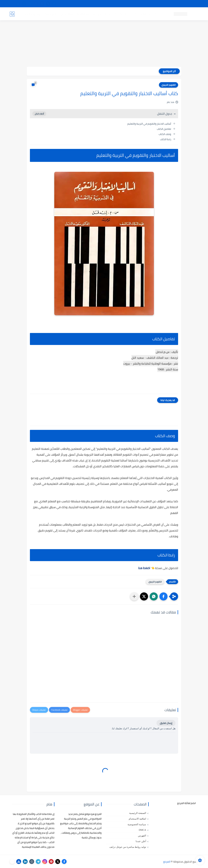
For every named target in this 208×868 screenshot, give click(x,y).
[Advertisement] (104, 44)
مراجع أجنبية (52, 14)
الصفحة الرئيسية (138, 813)
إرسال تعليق (166, 723)
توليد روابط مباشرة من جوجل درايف (128, 847)
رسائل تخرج (67, 14)
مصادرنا (140, 4)
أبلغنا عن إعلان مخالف (122, 4)
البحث (151, 4)
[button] (163, 596)
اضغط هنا (144, 568)
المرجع (167, 862)
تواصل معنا (192, 4)
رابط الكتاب (165, 139)
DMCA (142, 830)
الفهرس (142, 836)
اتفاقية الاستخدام (137, 819)
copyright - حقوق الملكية (96, 4)
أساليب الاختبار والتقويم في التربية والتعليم (149, 124)
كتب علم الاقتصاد (85, 14)
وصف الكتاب (165, 134)
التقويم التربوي (169, 85)
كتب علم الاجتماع (107, 14)
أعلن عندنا (141, 841)
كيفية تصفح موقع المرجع (170, 4)
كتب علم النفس (148, 14)
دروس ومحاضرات (33, 14)
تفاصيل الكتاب (164, 129)
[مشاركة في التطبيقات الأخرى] (134, 596)
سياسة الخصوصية (137, 824)
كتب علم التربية (128, 14)
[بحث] (12, 14)
